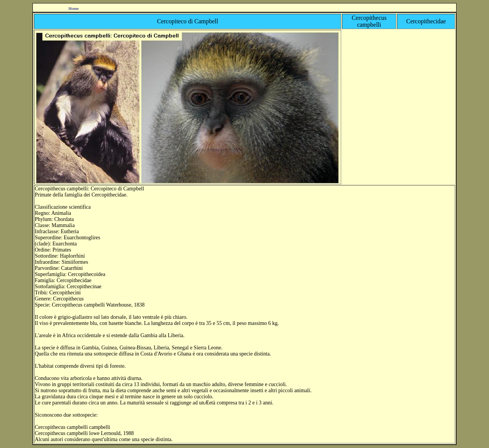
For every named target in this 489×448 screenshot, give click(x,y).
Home (74, 8)
